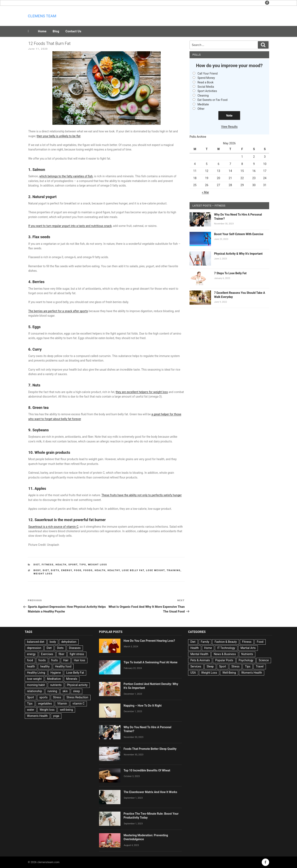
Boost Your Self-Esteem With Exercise (239, 234)
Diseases (75, 648)
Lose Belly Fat (133, 570)
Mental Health (199, 654)
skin (65, 691)
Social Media (206, 87)
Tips (83, 565)
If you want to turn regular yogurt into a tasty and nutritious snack (70, 226)
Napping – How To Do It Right (143, 706)
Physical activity (77, 685)
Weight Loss (98, 565)
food (78, 570)
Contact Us (73, 31)
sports (44, 697)
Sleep (210, 666)
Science (264, 660)
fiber (61, 654)
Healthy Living (36, 673)
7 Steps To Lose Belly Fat (230, 273)
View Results (229, 127)
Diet (37, 565)
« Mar (206, 192)
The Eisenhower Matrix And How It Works (150, 792)
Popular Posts (224, 660)
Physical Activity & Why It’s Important (238, 254)
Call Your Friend (207, 73)
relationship (35, 691)
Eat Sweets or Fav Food (212, 100)
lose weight (155, 570)
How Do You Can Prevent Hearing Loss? (149, 641)
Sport (73, 565)
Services (196, 666)
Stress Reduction (77, 697)
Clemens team (42, 16)
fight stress (77, 654)
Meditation (54, 679)
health (100, 570)
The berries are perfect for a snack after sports (58, 311)
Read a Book (205, 82)
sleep (76, 691)
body (37, 570)
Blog (56, 31)
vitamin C (78, 703)
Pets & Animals (200, 660)
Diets (55, 570)
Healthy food (63, 666)
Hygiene (56, 673)
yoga (56, 716)
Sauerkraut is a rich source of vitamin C (53, 527)
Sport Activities (207, 91)
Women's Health (37, 716)
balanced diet (36, 642)
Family (205, 642)
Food (260, 642)
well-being (66, 710)
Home (42, 31)
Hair (66, 660)
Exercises (47, 654)
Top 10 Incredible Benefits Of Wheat (147, 770)
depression (34, 648)
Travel (260, 666)
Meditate (203, 104)
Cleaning (203, 96)
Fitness (48, 565)
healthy (114, 570)
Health (61, 565)
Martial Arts (248, 648)
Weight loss (43, 574)
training (174, 570)
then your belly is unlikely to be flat (59, 136)
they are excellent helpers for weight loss (142, 392)
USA (193, 673)
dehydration (69, 642)
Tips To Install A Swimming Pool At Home (150, 662)
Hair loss (80, 660)
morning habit (36, 685)
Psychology (246, 660)
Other (201, 109)
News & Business (225, 654)
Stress (57, 697)
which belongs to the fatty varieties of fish (66, 176)
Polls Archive (198, 137)
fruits (55, 660)
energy (67, 570)
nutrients (56, 685)
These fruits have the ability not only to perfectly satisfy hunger (142, 495)
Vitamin (62, 703)
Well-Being (229, 673)
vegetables (45, 703)
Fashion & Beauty (226, 642)
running (52, 691)
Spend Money (206, 78)
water (31, 710)
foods (88, 570)
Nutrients (247, 654)
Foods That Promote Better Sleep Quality (150, 749)
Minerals (72, 679)
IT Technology (226, 648)
